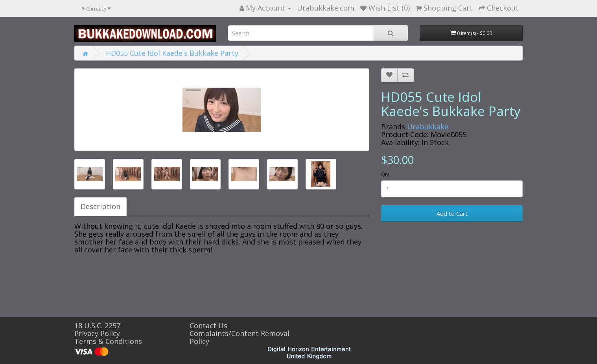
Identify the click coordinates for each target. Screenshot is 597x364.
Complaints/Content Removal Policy (240, 337)
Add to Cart (452, 213)
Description (100, 206)
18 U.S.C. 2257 (97, 325)
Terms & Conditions (108, 341)
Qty (385, 174)
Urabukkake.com (326, 8)
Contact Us (208, 325)
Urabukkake (428, 127)
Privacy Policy (97, 333)
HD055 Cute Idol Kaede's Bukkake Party (172, 53)
